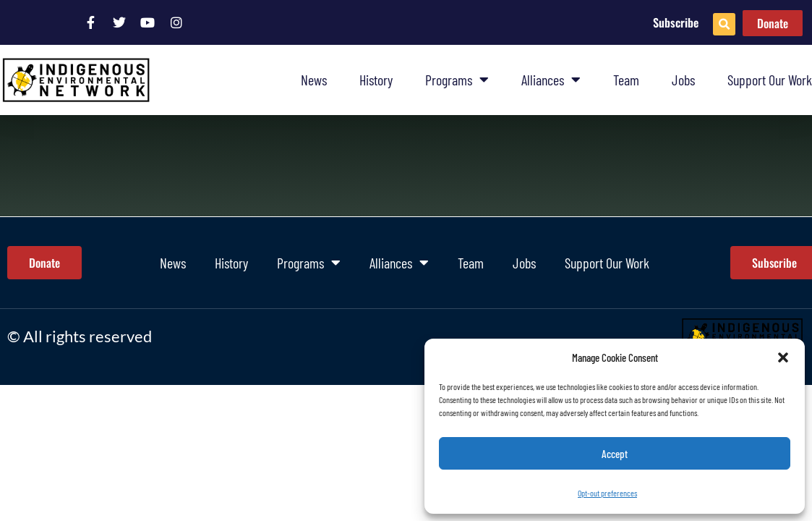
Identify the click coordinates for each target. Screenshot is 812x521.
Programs (457, 80)
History (376, 80)
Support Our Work (770, 80)
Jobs (683, 80)
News (314, 80)
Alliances (551, 80)
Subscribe (676, 22)
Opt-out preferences (607, 493)
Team (626, 80)
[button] (783, 357)
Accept (615, 454)
